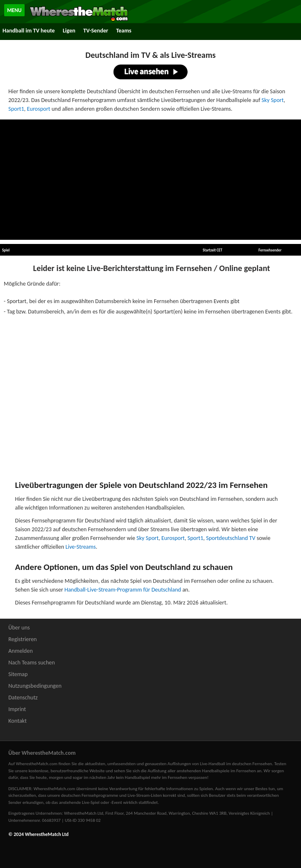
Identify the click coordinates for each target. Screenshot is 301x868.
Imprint (17, 709)
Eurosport (39, 109)
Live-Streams (81, 547)
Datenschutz (23, 698)
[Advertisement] (150, 180)
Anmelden (21, 651)
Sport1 (16, 109)
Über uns (19, 628)
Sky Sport (272, 100)
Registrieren (23, 639)
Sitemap (18, 674)
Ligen (69, 31)
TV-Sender (96, 31)
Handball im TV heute (29, 31)
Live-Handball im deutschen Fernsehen (236, 764)
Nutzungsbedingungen (35, 686)
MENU (14, 10)
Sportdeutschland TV (231, 538)
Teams (124, 31)
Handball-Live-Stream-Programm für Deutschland (123, 590)
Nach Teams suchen (32, 663)
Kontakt (18, 721)
